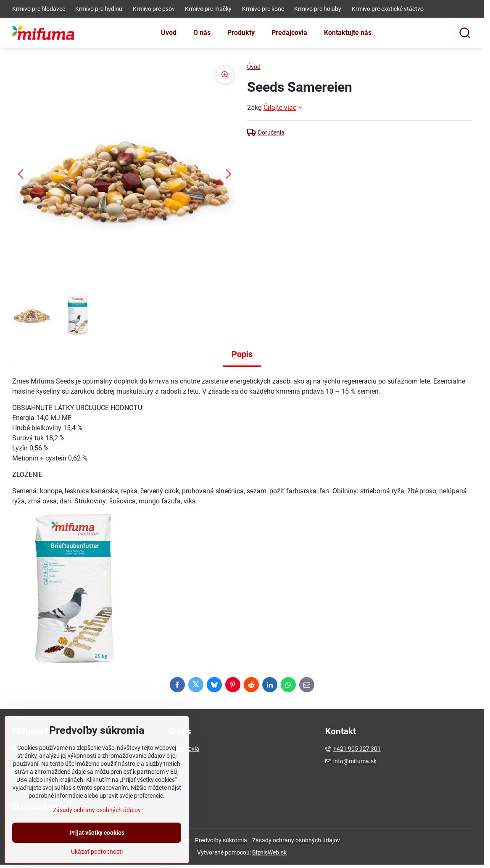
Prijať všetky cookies (97, 850)
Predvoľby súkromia (221, 840)
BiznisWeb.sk (269, 852)
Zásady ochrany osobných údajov (296, 840)
